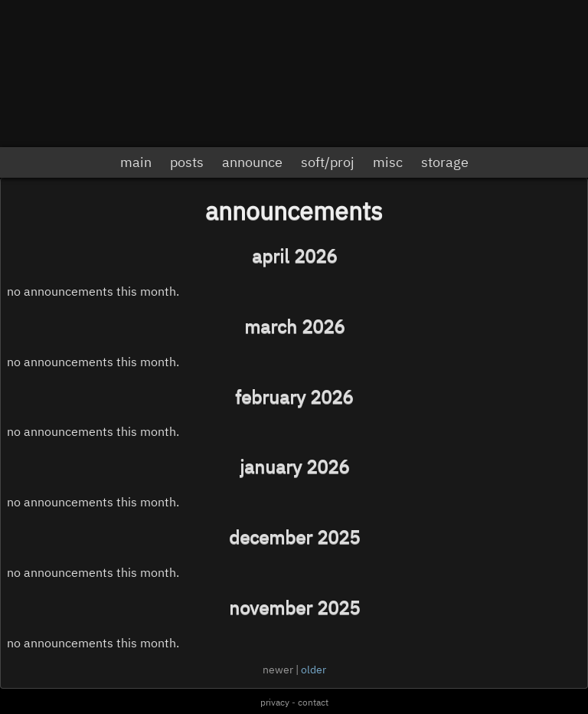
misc (388, 162)
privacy (275, 702)
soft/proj (328, 162)
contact (313, 702)
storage (445, 162)
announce (252, 162)
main (136, 162)
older (314, 670)
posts (187, 162)
